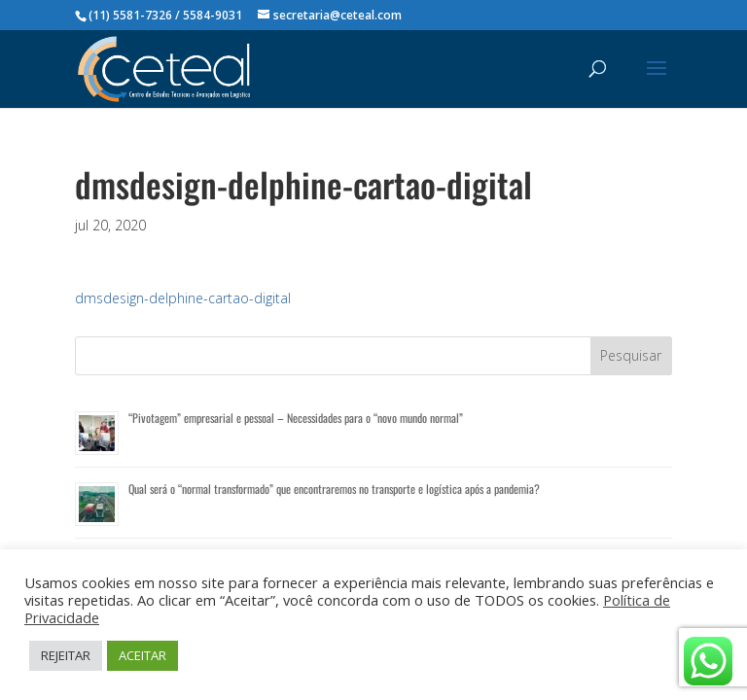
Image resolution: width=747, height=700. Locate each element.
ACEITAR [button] (142, 655)
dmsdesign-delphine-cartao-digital (183, 298)
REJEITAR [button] (66, 655)
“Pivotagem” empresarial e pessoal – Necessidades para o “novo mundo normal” (296, 418)
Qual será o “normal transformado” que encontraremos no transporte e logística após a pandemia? (334, 489)
